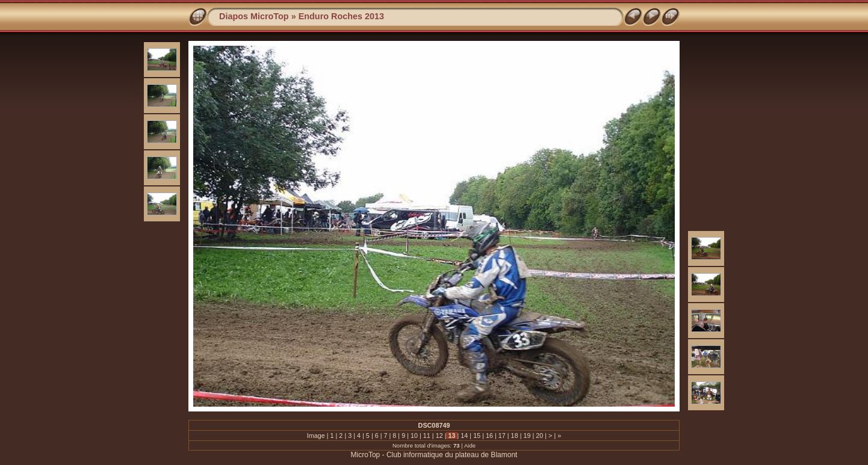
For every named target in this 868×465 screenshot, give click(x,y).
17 (502, 436)
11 (427, 436)
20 (539, 436)
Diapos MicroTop (254, 16)
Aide (470, 445)
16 (489, 436)
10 (414, 436)
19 (527, 436)
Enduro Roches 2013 (341, 16)
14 (464, 436)
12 (439, 436)
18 (515, 436)
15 (477, 436)
